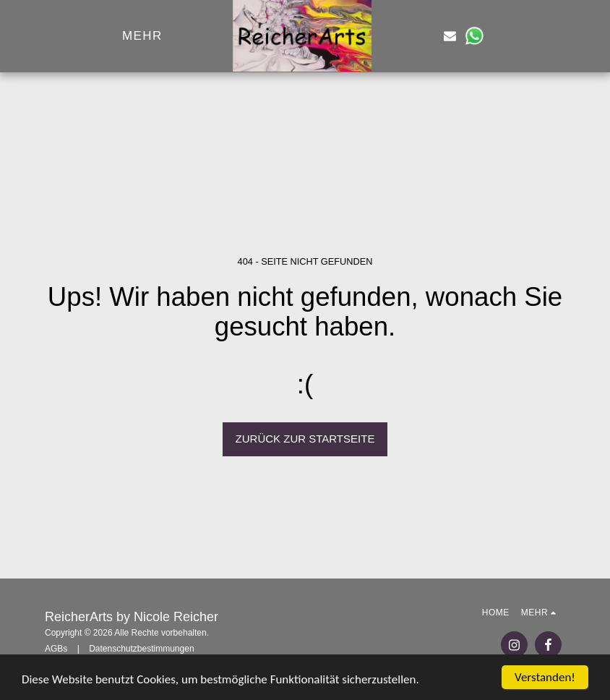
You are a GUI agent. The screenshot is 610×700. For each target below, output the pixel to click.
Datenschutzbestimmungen (141, 649)
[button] (426, 36)
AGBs (56, 649)
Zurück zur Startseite (305, 439)
